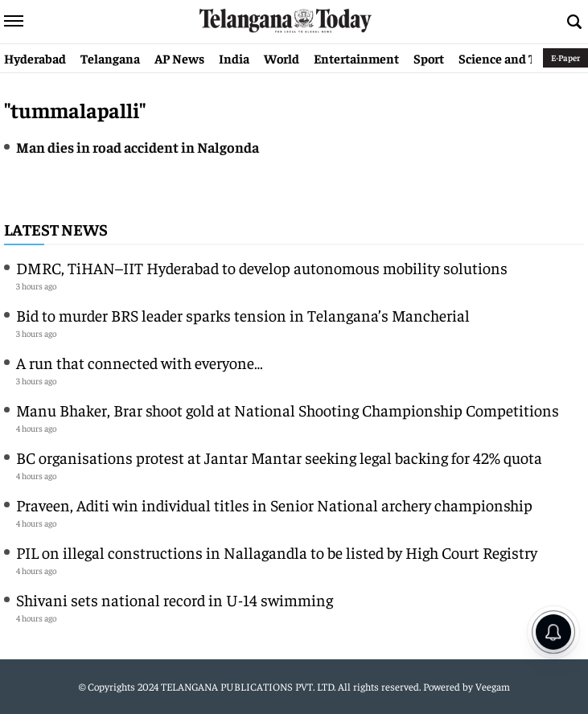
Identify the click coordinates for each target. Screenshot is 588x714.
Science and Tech (507, 58)
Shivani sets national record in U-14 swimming (175, 599)
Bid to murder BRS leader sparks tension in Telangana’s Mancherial (243, 315)
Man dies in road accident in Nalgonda (138, 147)
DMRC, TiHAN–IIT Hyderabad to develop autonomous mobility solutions (262, 267)
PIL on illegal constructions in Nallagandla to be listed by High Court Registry (277, 552)
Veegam (493, 686)
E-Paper (565, 57)
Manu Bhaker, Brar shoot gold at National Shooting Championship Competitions (288, 410)
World (282, 58)
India (234, 58)
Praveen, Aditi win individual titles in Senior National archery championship (274, 505)
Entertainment (356, 58)
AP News (179, 58)
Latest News (56, 229)
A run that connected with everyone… (140, 362)
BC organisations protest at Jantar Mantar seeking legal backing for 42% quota (279, 457)
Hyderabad (35, 58)
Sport (429, 58)
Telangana (110, 58)
